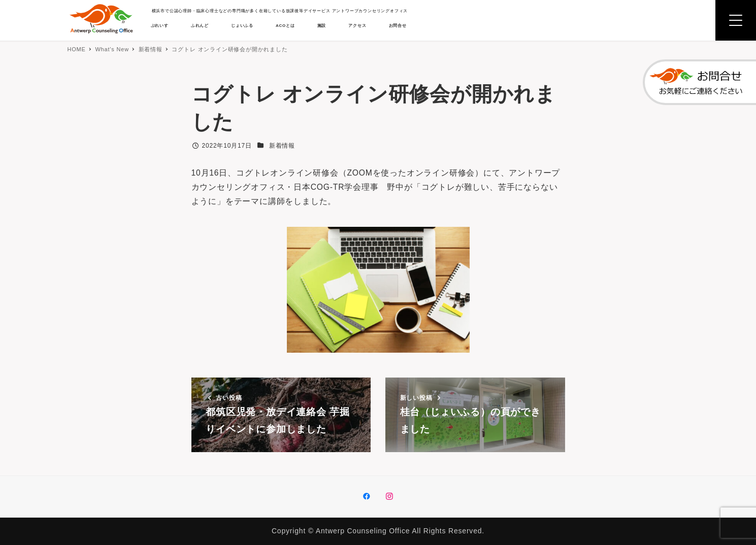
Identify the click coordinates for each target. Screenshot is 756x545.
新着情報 (282, 146)
